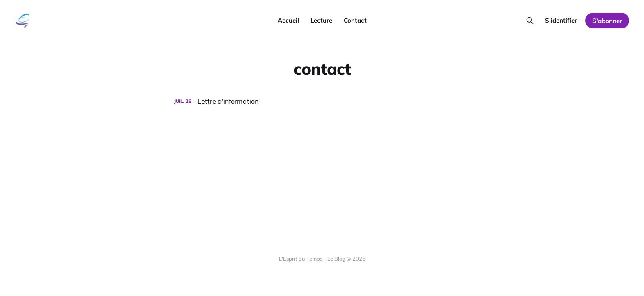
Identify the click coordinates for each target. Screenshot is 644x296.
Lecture (321, 20)
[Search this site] (530, 21)
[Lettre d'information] (322, 101)
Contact (355, 20)
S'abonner (607, 21)
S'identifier (561, 20)
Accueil (288, 20)
